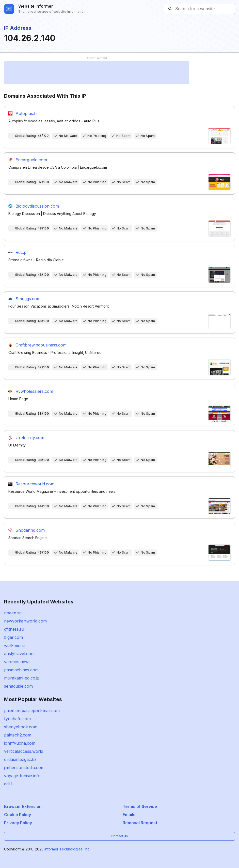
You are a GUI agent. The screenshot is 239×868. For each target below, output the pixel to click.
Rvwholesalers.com (34, 391)
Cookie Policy (18, 815)
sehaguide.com (18, 686)
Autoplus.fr (26, 113)
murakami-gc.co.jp (22, 678)
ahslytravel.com (19, 654)
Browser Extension (23, 806)
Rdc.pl (21, 252)
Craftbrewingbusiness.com (41, 345)
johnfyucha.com (20, 743)
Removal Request (140, 823)
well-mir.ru (14, 645)
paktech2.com (18, 735)
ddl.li (8, 784)
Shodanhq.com (30, 530)
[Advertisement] (97, 72)
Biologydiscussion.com (37, 206)
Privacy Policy (18, 823)
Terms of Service (140, 806)
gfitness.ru (14, 629)
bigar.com (13, 637)
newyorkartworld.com (25, 621)
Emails (129, 815)
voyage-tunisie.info (22, 776)
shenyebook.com (21, 727)
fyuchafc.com (17, 719)
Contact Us (120, 836)
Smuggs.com (28, 299)
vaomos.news (17, 662)
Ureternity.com (30, 438)
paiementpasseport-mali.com (32, 711)
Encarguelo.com (31, 160)
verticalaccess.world (24, 751)
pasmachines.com (21, 670)
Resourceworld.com (35, 484)
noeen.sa (13, 613)
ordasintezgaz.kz (20, 759)
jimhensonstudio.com (24, 768)
